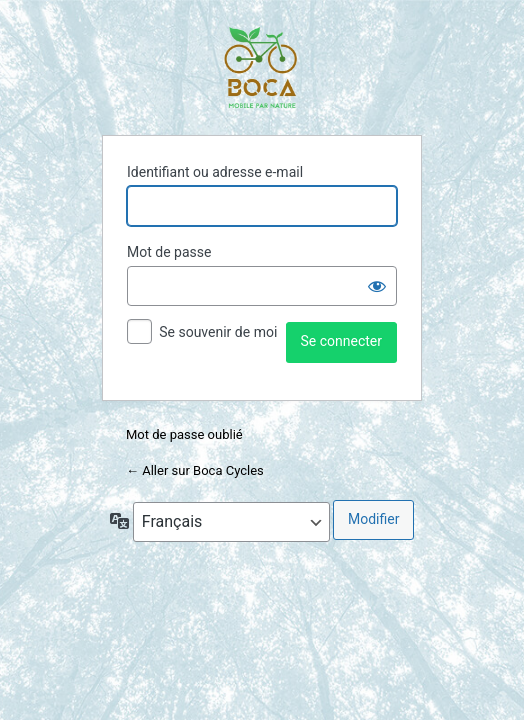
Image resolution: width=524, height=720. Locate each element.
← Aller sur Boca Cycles (195, 470)
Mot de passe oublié (186, 434)
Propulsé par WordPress (262, 68)
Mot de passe (169, 252)
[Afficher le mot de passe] (377, 286)
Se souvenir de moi (218, 332)
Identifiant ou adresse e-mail (215, 172)
